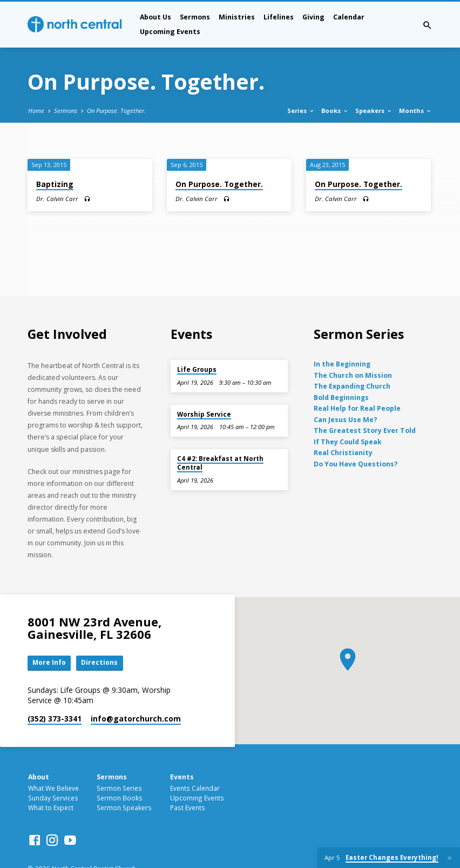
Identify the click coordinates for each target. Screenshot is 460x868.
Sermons (195, 17)
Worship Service (204, 414)
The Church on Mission (353, 375)
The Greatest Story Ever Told (365, 430)
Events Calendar (195, 789)
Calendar (349, 17)
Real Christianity (343, 453)
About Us (155, 17)
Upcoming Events (170, 32)
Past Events (188, 808)
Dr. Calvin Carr (57, 199)
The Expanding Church (352, 386)
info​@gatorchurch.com (136, 719)
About (39, 778)
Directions (102, 663)
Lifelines (279, 17)
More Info (50, 663)
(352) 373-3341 (55, 719)
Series (301, 111)
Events (182, 778)
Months (415, 111)
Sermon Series (119, 789)
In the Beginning (342, 364)
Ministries (237, 17)
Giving (313, 17)
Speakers (374, 111)
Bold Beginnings (341, 398)
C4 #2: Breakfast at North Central (220, 463)
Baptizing (55, 184)
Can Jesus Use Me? (346, 420)
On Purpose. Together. (116, 111)
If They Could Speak (348, 442)
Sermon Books (120, 798)
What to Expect (51, 808)
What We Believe (53, 789)
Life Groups (197, 369)
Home (36, 111)
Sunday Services (53, 798)
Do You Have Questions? (356, 464)
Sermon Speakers (124, 808)
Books (335, 111)
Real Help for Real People (357, 408)
